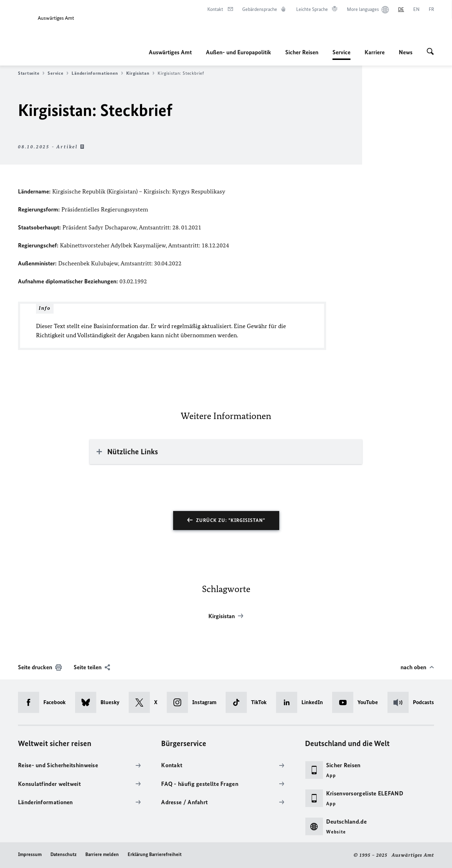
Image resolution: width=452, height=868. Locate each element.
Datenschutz (63, 854)
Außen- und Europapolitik (239, 52)
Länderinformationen (97, 73)
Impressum (30, 854)
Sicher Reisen (302, 52)
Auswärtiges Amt (170, 52)
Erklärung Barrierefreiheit (155, 854)
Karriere (375, 52)
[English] (416, 10)
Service (341, 52)
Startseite (31, 73)
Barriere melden (102, 854)
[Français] (431, 10)
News (406, 52)
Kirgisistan (140, 73)
